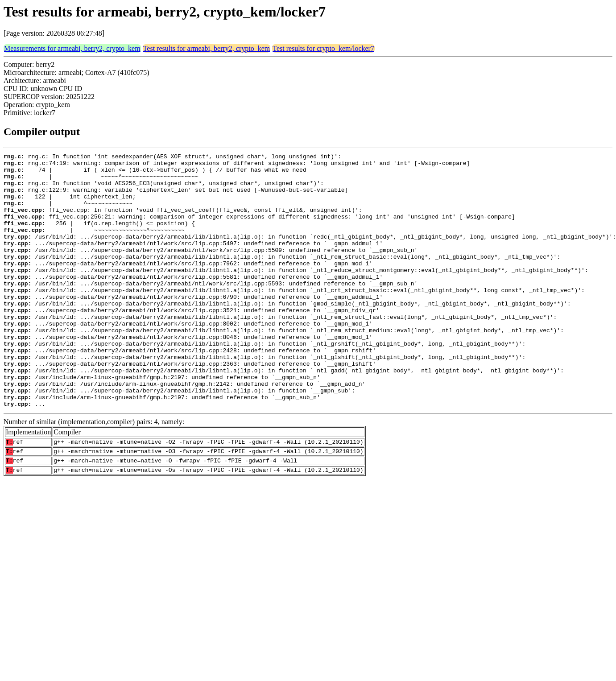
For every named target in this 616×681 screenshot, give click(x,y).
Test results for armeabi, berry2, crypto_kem (207, 48)
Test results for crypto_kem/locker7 (323, 48)
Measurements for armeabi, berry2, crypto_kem (72, 48)
